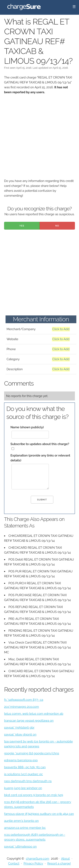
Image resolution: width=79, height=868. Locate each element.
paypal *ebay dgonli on (20, 735)
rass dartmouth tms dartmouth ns (28, 781)
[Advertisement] (39, 139)
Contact (14, 864)
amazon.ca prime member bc (25, 828)
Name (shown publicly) (27, 427)
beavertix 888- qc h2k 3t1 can (25, 767)
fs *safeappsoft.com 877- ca (24, 700)
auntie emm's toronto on (21, 821)
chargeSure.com (37, 859)
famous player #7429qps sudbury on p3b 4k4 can (39, 814)
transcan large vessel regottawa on (29, 721)
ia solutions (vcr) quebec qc (23, 774)
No (57, 226)
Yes (22, 226)
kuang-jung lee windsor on (23, 788)
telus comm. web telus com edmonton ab (34, 714)
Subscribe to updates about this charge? (40, 444)
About (65, 859)
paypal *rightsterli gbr (19, 728)
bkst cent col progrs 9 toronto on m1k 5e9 (34, 795)
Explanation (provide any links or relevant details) (40, 458)
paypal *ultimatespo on (20, 847)
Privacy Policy (33, 864)
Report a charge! (59, 864)
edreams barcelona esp (21, 760)
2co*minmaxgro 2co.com (21, 707)
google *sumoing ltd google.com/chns (32, 753)
